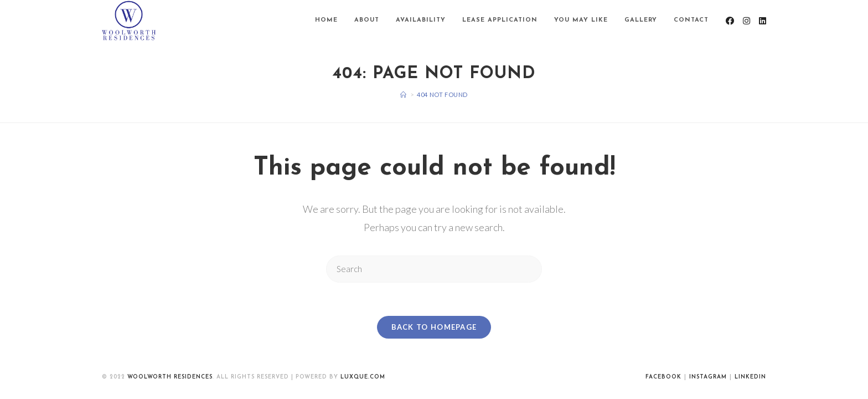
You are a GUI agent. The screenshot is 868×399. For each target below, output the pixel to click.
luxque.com (363, 377)
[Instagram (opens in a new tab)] (746, 21)
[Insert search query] (434, 269)
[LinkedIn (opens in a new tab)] (763, 21)
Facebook (663, 377)
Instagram (708, 377)
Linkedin (750, 377)
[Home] (404, 94)
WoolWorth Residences (170, 377)
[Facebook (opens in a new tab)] (730, 21)
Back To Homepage (434, 327)
